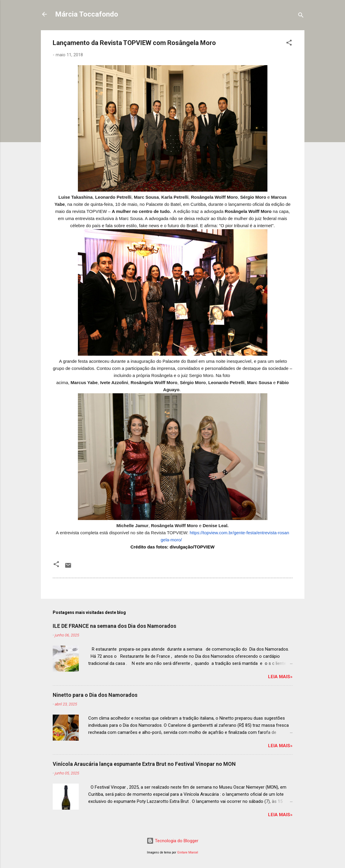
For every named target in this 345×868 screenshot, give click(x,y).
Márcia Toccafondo (87, 14)
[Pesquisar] (301, 16)
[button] (289, 44)
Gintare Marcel (188, 852)
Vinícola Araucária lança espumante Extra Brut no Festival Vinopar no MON (144, 764)
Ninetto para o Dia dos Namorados (95, 695)
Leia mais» (280, 677)
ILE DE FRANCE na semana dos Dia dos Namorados (114, 626)
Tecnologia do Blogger (172, 841)
